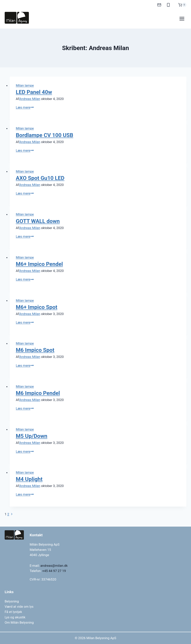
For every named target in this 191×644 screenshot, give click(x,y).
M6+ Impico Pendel (39, 264)
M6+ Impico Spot (37, 307)
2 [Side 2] (8, 514)
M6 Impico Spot (35, 350)
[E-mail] (159, 5)
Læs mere (25, 107)
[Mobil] (168, 5)
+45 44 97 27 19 (54, 571)
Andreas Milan (30, 99)
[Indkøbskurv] (180, 4)
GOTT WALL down (38, 221)
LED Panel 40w (34, 92)
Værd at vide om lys (19, 607)
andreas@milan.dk (54, 566)
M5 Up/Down (32, 436)
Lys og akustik (15, 617)
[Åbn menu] (182, 19)
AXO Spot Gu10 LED (40, 178)
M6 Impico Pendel (38, 393)
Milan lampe (25, 85)
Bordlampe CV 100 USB (45, 135)
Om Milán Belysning (19, 622)
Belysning (12, 601)
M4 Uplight (29, 479)
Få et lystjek (13, 612)
